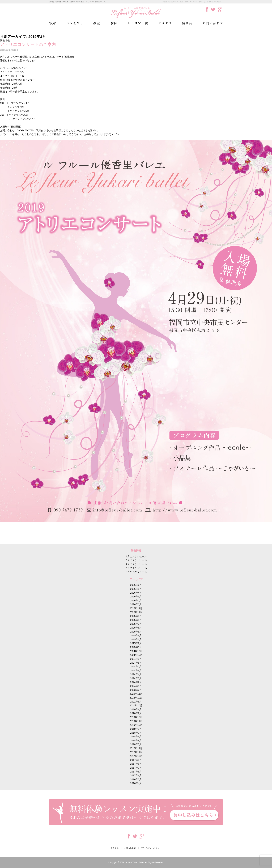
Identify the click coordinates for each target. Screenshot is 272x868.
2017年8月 (136, 764)
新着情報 (5, 40)
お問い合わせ (213, 23)
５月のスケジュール (136, 560)
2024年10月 (136, 655)
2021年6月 (136, 702)
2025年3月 (136, 639)
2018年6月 (136, 737)
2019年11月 (136, 721)
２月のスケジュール (136, 572)
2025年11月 (136, 612)
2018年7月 (136, 733)
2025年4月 (136, 635)
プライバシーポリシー (151, 848)
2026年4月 (136, 593)
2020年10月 (136, 705)
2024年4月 (136, 674)
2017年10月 (136, 756)
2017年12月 (136, 748)
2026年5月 (136, 589)
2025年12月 (136, 608)
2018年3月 (136, 744)
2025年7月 (136, 624)
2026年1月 (136, 604)
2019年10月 (136, 725)
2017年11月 (136, 752)
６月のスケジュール (136, 556)
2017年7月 (136, 768)
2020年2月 (136, 713)
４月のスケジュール (136, 564)
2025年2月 (136, 643)
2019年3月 (136, 729)
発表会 (187, 23)
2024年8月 (136, 663)
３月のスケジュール (136, 568)
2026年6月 (136, 585)
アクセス (165, 23)
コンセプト (74, 23)
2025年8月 (136, 620)
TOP (52, 23)
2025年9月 (136, 616)
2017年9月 (136, 760)
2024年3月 (136, 678)
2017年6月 (136, 772)
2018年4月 (136, 741)
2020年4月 (136, 709)
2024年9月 (136, 659)
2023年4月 (136, 690)
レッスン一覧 (138, 23)
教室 (96, 23)
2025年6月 (136, 628)
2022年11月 (136, 694)
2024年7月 (136, 667)
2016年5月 (136, 779)
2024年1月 (136, 686)
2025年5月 (136, 632)
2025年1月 (136, 647)
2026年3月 (136, 597)
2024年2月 (136, 682)
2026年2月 (136, 601)
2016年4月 (136, 783)
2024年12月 (136, 651)
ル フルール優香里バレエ (136, 13)
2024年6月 (136, 671)
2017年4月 (136, 775)
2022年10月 (136, 698)
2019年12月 (136, 717)
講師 (114, 23)
